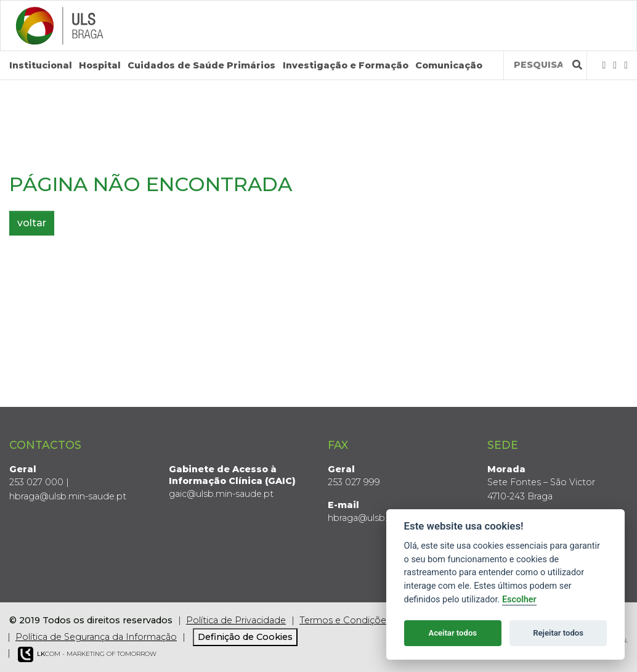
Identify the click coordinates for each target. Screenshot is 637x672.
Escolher (519, 600)
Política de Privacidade (236, 620)
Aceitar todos (452, 633)
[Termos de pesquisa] (538, 65)
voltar (32, 223)
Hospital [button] (100, 65)
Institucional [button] (41, 65)
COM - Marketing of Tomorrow (87, 654)
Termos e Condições (345, 620)
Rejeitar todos (558, 633)
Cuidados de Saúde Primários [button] (201, 65)
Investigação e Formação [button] (346, 65)
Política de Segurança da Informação (96, 637)
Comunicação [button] (449, 65)
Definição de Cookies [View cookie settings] (245, 637)
